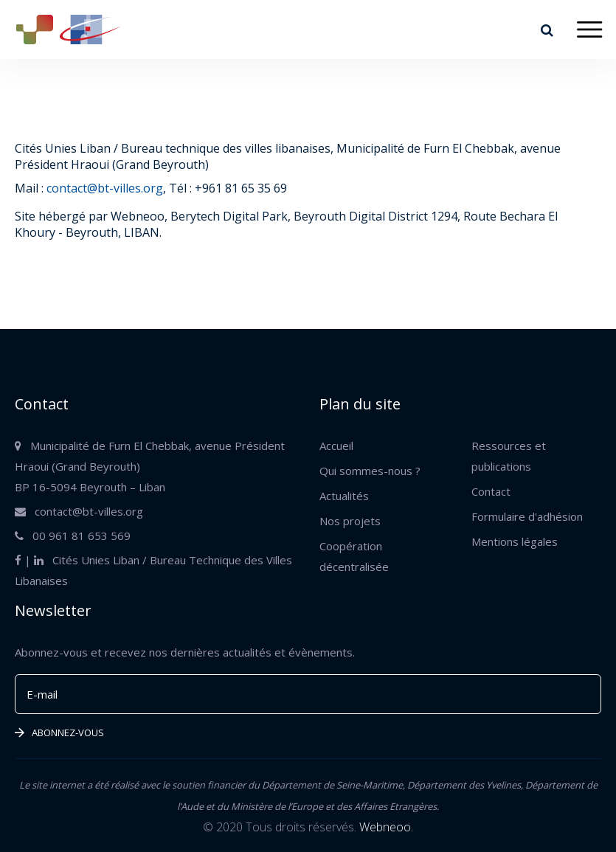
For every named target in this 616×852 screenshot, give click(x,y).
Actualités (344, 496)
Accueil (336, 446)
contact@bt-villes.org (105, 188)
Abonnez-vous (59, 732)
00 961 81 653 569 (73, 536)
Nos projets (350, 521)
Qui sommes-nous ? (370, 471)
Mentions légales (515, 541)
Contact (491, 491)
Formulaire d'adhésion (527, 516)
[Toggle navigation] (589, 30)
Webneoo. (386, 827)
